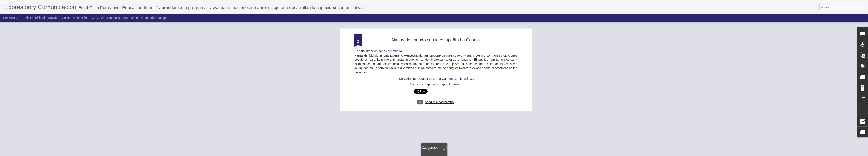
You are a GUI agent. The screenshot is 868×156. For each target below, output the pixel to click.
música (456, 25)
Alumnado (148, 18)
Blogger (451, 154)
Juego (162, 18)
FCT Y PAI (97, 18)
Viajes (66, 18)
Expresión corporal (437, 25)
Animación (80, 18)
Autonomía (131, 18)
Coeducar (114, 18)
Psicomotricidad (34, 18)
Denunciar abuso (465, 154)
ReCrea (53, 18)
